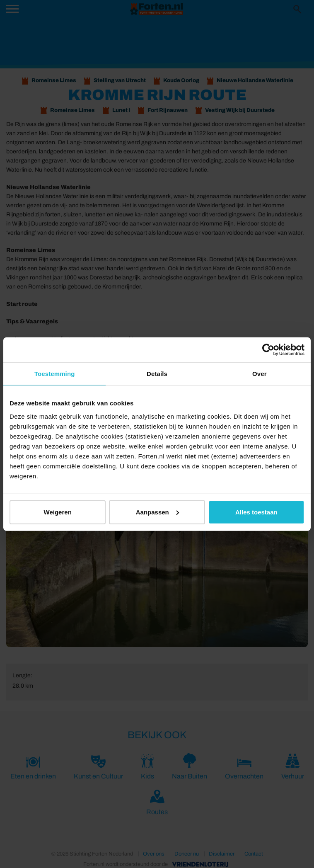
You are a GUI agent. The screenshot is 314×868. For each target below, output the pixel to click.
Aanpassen (157, 512)
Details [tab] (157, 374)
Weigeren (58, 512)
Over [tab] (260, 374)
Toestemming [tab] (55, 374)
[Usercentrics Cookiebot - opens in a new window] (268, 350)
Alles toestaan (256, 512)
